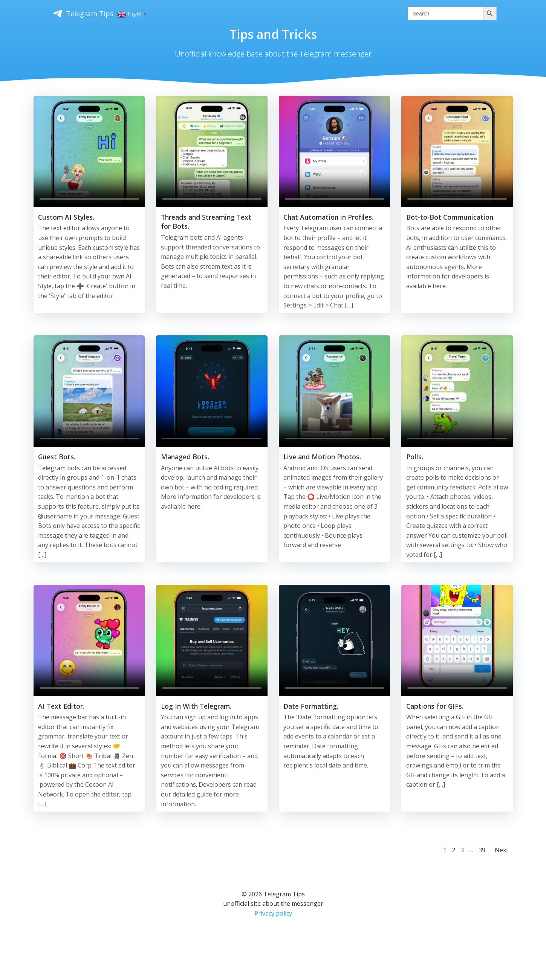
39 (481, 855)
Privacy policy (273, 919)
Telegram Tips (56, 12)
